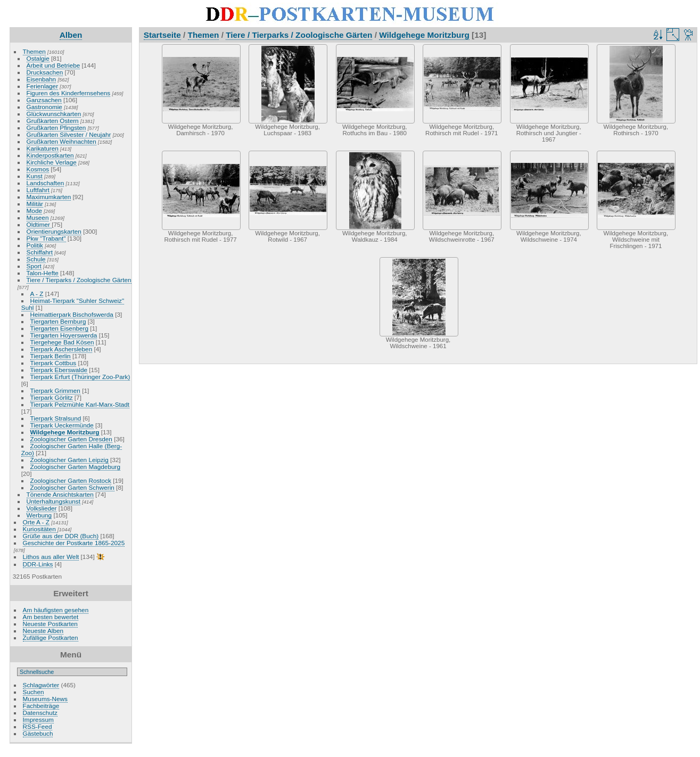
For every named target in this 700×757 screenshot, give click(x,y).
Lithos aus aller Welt (51, 557)
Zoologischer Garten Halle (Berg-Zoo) (72, 449)
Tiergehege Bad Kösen (62, 342)
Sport (34, 266)
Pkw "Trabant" (46, 238)
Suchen (34, 692)
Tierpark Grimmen (55, 390)
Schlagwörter (41, 685)
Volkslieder (42, 508)
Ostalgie (38, 58)
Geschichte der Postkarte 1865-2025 (74, 543)
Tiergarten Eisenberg (59, 328)
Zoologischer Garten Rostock (71, 480)
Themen (34, 51)
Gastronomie (44, 107)
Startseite (162, 35)
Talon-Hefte (43, 273)
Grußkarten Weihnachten (61, 141)
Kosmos (38, 169)
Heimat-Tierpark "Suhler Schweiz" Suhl (73, 304)
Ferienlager (43, 86)
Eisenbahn (42, 79)
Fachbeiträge (41, 706)
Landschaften (46, 183)
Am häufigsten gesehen (56, 610)
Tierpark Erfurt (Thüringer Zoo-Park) (80, 377)
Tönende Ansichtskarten (60, 494)
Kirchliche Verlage (52, 162)
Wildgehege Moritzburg (65, 432)
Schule (36, 259)
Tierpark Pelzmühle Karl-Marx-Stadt (80, 404)
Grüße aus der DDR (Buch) (61, 536)
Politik (35, 245)
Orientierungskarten (54, 231)
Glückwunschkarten (54, 114)
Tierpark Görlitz (52, 397)
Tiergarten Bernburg (58, 321)
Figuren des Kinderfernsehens (69, 93)
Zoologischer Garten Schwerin (72, 487)
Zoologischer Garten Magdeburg (75, 467)
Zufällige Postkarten (51, 637)
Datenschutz (40, 713)
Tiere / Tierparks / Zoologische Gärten (79, 280)
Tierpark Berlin (51, 356)
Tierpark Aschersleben (61, 349)
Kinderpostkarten (50, 155)
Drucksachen (45, 72)
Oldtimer (39, 224)
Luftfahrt (38, 190)
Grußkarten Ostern (53, 121)
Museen (38, 217)
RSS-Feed (38, 726)
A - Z (37, 294)
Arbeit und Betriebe (53, 65)
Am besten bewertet (51, 617)
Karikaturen (43, 148)
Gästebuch (38, 733)
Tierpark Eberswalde (59, 370)
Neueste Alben (43, 631)
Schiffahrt (40, 252)
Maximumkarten (49, 197)
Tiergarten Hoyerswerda (64, 335)
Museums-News (45, 699)
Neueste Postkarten (50, 624)
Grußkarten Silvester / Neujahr (69, 134)
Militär (35, 204)
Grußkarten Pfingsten (56, 127)
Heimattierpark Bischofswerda (72, 314)
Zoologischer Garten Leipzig (69, 460)
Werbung (39, 515)
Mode (34, 211)
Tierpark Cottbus (53, 363)
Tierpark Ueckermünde (62, 425)
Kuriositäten (40, 529)
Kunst (35, 176)
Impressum (38, 719)
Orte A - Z (36, 522)
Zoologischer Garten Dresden (71, 439)
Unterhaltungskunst (53, 501)
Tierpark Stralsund (56, 418)
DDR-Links (38, 564)
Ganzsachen (44, 100)
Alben (71, 35)
